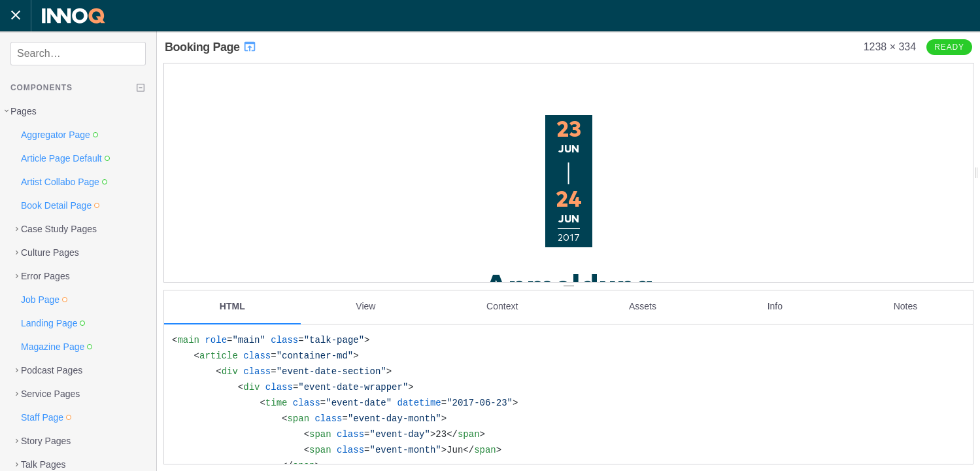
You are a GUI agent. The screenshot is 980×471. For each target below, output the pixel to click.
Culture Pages (50, 253)
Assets (643, 305)
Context (502, 305)
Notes (906, 305)
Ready (949, 47)
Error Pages (45, 276)
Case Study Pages (59, 229)
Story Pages (46, 441)
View (365, 305)
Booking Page (211, 47)
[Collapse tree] (141, 88)
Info (775, 305)
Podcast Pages (52, 370)
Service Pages (50, 394)
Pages (24, 111)
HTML (232, 305)
